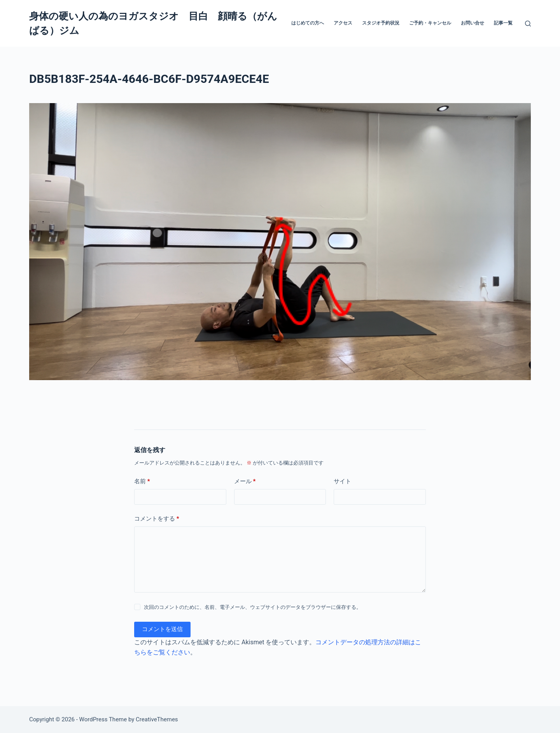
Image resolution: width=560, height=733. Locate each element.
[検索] (528, 24)
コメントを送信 (162, 629)
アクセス (343, 23)
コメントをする (157, 519)
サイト (342, 481)
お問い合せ (472, 23)
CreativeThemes (157, 719)
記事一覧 (503, 23)
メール (245, 481)
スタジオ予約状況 (381, 23)
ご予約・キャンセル (430, 23)
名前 (142, 481)
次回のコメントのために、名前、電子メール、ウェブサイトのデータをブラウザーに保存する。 (253, 607)
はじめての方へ (308, 23)
